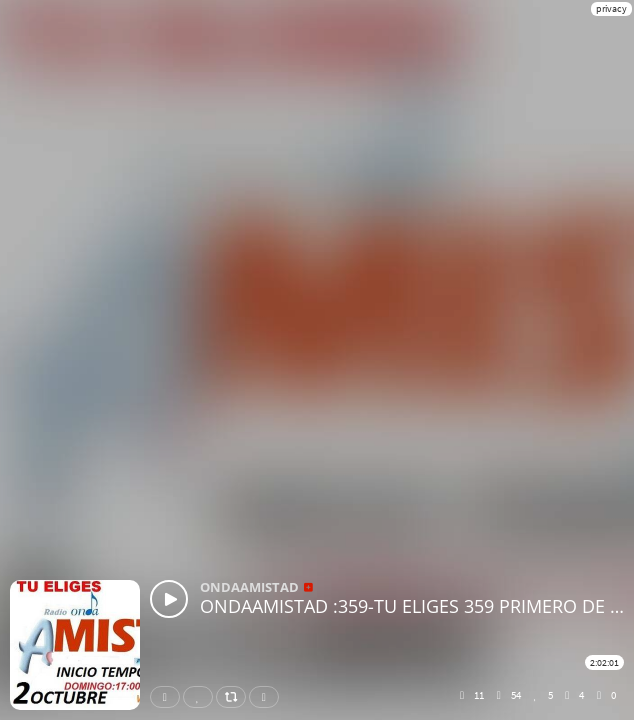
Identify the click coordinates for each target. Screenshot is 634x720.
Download (268, 697)
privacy (611, 8)
